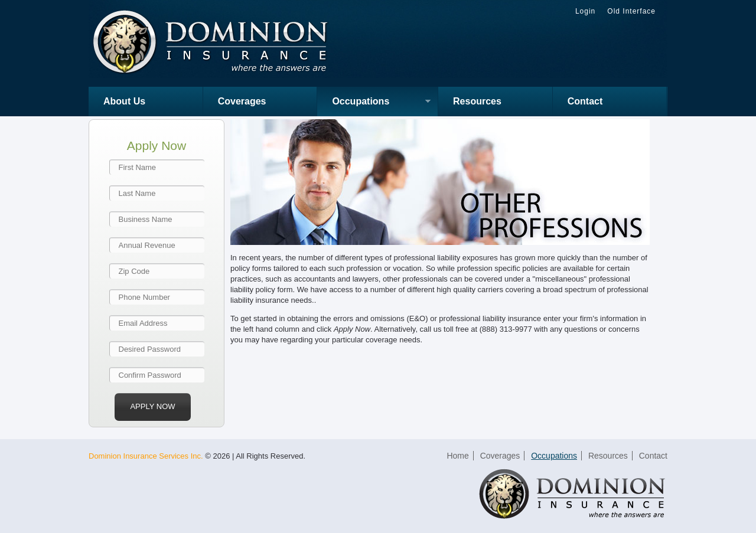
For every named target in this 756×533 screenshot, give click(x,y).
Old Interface (631, 11)
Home (457, 456)
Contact (585, 101)
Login (585, 11)
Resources (477, 101)
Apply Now (152, 406)
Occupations (374, 102)
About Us (124, 101)
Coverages (242, 101)
